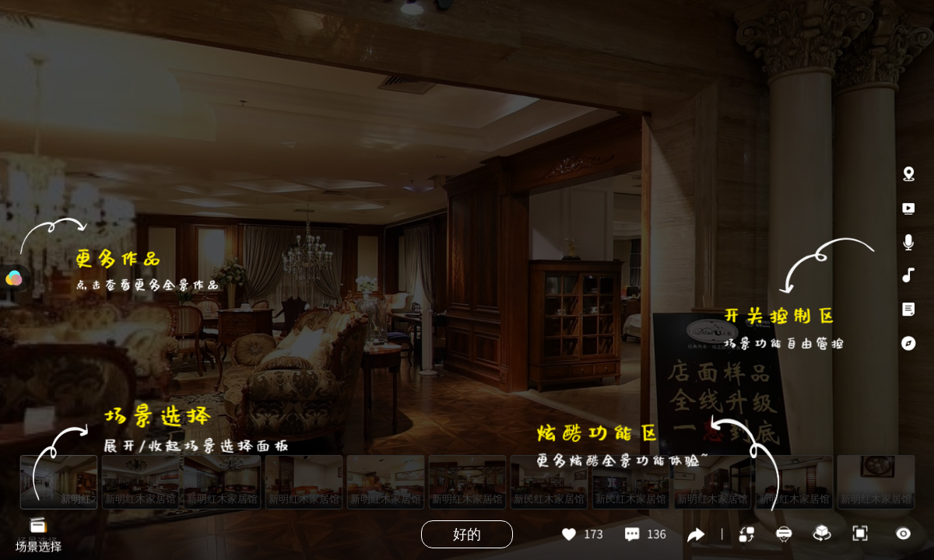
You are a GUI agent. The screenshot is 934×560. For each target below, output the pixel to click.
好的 (467, 534)
